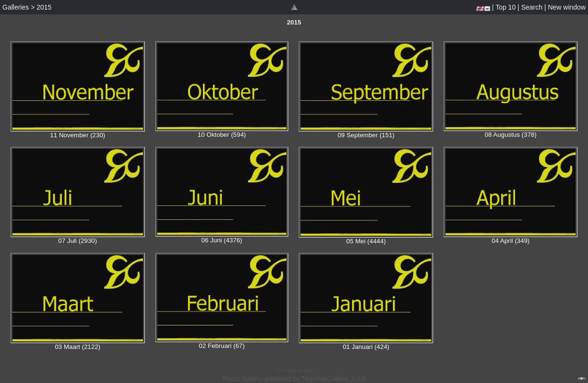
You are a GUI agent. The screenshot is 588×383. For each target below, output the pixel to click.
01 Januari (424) (366, 347)
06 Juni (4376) (222, 240)
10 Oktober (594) (222, 135)
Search (532, 7)
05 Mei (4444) (366, 241)
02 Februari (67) (222, 346)
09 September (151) (366, 135)
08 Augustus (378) (511, 135)
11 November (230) (77, 135)
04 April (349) (511, 241)
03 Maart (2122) (77, 347)
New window (567, 7)
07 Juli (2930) (77, 241)
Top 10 (506, 7)
